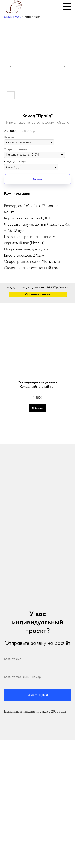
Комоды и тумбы (13, 17)
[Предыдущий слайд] (10, 66)
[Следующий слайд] (65, 66)
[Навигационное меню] (67, 7)
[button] (38, 294)
